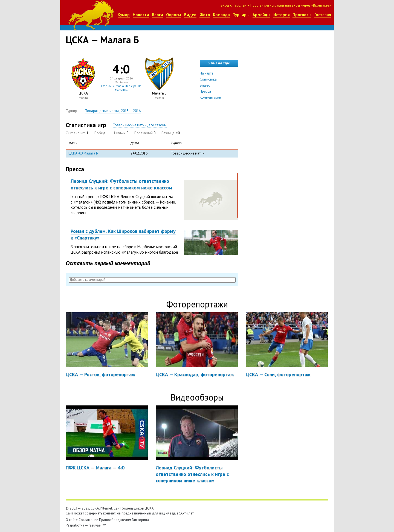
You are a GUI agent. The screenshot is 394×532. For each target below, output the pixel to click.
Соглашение (88, 520)
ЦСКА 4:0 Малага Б (83, 153)
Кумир (124, 15)
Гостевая (323, 15)
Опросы (174, 15)
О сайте (72, 520)
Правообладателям (115, 520)
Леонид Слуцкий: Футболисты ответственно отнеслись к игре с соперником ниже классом (121, 184)
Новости (141, 15)
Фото (205, 15)
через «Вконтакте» (316, 5)
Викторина (140, 520)
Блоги (157, 15)
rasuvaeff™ (97, 525)
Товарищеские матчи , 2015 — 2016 (113, 111)
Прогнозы (302, 15)
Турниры (241, 15)
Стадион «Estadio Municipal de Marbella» (121, 88)
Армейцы (261, 15)
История (282, 15)
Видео (190, 15)
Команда (221, 15)
